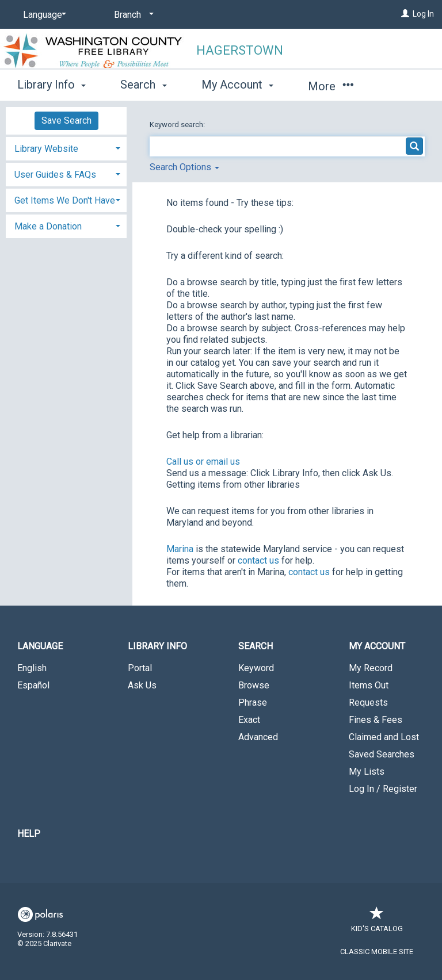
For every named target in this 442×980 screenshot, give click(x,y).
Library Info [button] (52, 85)
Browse (254, 685)
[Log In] (405, 14)
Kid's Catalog (377, 923)
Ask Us (142, 685)
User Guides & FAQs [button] (55, 175)
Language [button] (40, 646)
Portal (140, 668)
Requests (368, 703)
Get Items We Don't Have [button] (65, 200)
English (32, 668)
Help (29, 834)
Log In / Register (383, 789)
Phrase (253, 703)
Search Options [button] (184, 167)
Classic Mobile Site (377, 952)
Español (33, 685)
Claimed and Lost (384, 737)
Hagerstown (240, 50)
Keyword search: (178, 125)
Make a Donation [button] (48, 226)
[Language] (43, 15)
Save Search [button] (66, 120)
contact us (258, 560)
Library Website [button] (46, 149)
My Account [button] (237, 85)
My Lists (367, 772)
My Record (371, 668)
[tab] (66, 148)
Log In (423, 14)
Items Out (369, 685)
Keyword (256, 668)
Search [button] (143, 85)
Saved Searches (382, 754)
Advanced (258, 737)
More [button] (331, 86)
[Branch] (132, 15)
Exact (249, 720)
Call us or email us (203, 462)
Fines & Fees (376, 720)
